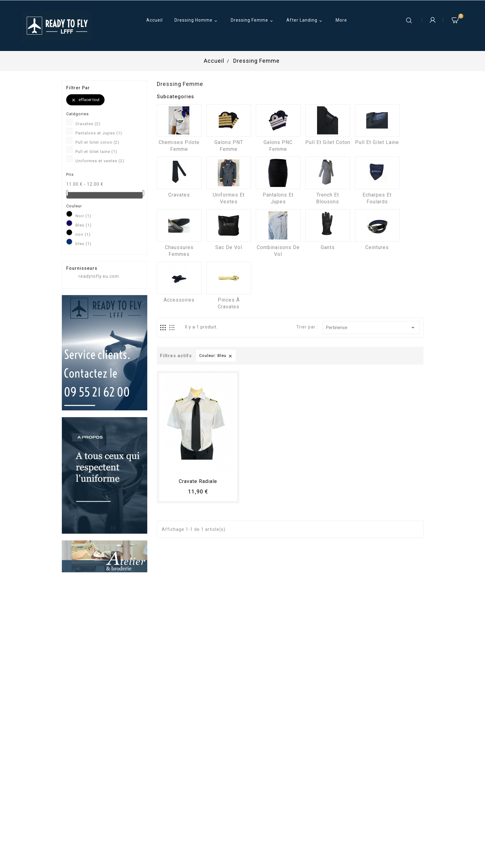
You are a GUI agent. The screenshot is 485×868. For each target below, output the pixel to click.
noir (83, 234)
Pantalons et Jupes (99, 133)
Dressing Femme (253, 21)
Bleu (84, 225)
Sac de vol (229, 247)
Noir (83, 216)
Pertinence (371, 328)
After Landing (305, 21)
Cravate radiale (198, 481)
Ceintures (377, 247)
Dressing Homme (197, 21)
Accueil (155, 20)
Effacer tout (85, 100)
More (341, 20)
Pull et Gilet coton (97, 142)
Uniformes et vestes (100, 161)
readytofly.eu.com (99, 276)
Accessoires (179, 300)
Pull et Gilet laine (96, 152)
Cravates (88, 124)
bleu (84, 244)
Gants (328, 247)
